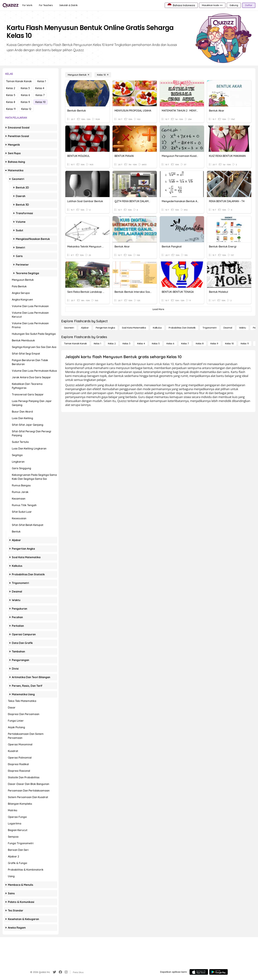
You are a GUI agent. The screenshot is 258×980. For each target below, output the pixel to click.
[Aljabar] (85, 328)
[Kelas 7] (185, 344)
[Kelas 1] (97, 344)
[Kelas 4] (141, 344)
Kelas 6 (25, 95)
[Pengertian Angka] (105, 328)
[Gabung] (234, 5)
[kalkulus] (157, 328)
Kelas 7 (40, 95)
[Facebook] (60, 972)
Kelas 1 (42, 81)
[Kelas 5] (156, 344)
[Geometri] (69, 328)
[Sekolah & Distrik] (69, 5)
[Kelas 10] (103, 75)
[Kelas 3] (126, 344)
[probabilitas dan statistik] (182, 328)
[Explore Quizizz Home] (11, 5)
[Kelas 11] (245, 344)
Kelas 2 (11, 88)
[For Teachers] (46, 5)
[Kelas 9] (214, 344)
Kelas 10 (40, 102)
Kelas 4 (40, 88)
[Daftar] (249, 5)
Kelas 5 (11, 95)
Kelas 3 (25, 88)
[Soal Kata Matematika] (134, 328)
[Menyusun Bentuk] (78, 75)
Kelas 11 (11, 109)
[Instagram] (66, 972)
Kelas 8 (11, 102)
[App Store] (199, 972)
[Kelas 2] (112, 344)
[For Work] (27, 5)
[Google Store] (219, 972)
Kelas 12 (26, 109)
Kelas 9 (25, 102)
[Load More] (158, 309)
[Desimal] (228, 328)
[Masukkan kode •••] (212, 5)
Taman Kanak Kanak (19, 81)
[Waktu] (243, 328)
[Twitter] (54, 972)
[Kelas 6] (170, 344)
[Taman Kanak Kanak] (75, 344)
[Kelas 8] (200, 344)
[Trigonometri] (210, 328)
